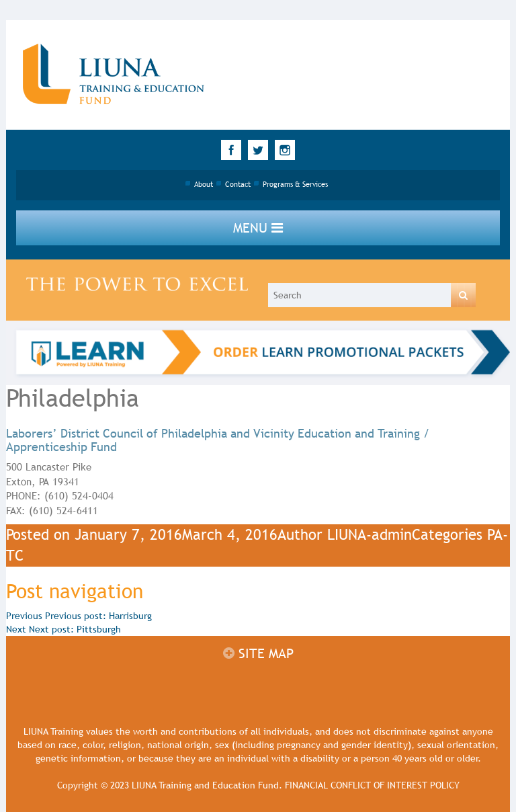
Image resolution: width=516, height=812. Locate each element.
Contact (238, 184)
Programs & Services (295, 184)
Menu (258, 228)
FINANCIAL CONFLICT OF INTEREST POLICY (372, 785)
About (204, 184)
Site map (258, 653)
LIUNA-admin (370, 535)
